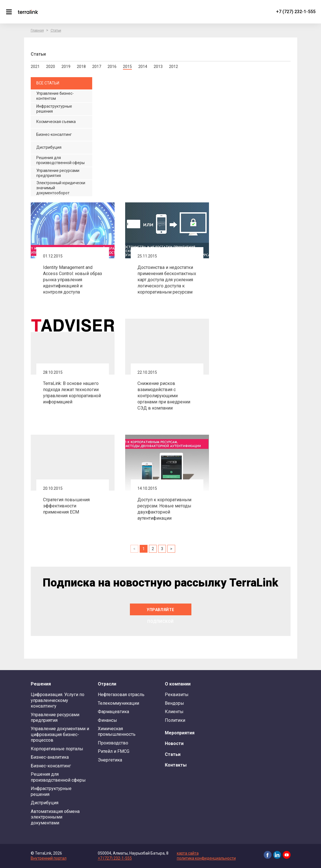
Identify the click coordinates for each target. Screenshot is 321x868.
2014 (143, 67)
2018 (81, 67)
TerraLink (28, 12)
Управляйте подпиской (160, 611)
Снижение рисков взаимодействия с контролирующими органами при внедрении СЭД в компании (164, 396)
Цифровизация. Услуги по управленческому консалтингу (58, 700)
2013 (158, 67)
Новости (174, 743)
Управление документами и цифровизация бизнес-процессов (60, 734)
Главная (37, 30)
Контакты (176, 765)
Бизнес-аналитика (50, 757)
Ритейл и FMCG (114, 751)
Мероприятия (180, 733)
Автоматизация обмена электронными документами (55, 817)
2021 (35, 67)
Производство (113, 743)
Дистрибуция (45, 803)
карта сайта (188, 853)
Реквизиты (177, 695)
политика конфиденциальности (206, 858)
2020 (51, 67)
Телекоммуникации (118, 703)
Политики (175, 720)
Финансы (107, 720)
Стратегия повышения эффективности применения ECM (66, 506)
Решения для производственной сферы (58, 777)
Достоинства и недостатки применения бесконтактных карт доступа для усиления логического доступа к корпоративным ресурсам (167, 280)
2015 (127, 67)
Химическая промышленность (117, 731)
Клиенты (174, 712)
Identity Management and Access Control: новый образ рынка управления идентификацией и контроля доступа (72, 280)
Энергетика (110, 760)
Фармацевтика (113, 712)
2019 (66, 67)
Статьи (56, 30)
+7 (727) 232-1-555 (296, 12)
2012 (173, 67)
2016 (112, 67)
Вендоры (174, 703)
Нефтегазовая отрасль (121, 695)
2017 (97, 67)
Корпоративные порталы (57, 749)
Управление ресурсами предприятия (55, 717)
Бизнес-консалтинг (51, 766)
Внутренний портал (49, 858)
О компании (178, 684)
